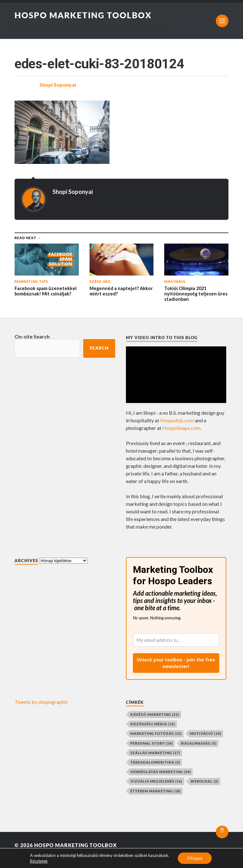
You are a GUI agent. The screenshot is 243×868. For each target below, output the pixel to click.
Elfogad (195, 858)
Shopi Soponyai (58, 85)
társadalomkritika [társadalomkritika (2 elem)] (155, 762)
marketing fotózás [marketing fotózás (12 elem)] (156, 733)
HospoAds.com (177, 420)
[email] (176, 640)
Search (99, 348)
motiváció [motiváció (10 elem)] (206, 733)
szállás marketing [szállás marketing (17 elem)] (155, 753)
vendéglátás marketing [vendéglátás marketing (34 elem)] (161, 772)
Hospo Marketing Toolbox (83, 15)
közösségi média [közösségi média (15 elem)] (153, 724)
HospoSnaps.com (181, 428)
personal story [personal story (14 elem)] (152, 743)
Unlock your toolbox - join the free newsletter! (176, 663)
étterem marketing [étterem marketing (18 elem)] (156, 791)
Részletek (39, 861)
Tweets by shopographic (41, 702)
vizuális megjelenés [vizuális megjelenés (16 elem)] (156, 781)
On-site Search (32, 336)
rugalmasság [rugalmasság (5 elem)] (199, 743)
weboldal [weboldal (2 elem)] (204, 781)
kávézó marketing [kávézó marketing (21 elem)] (155, 714)
